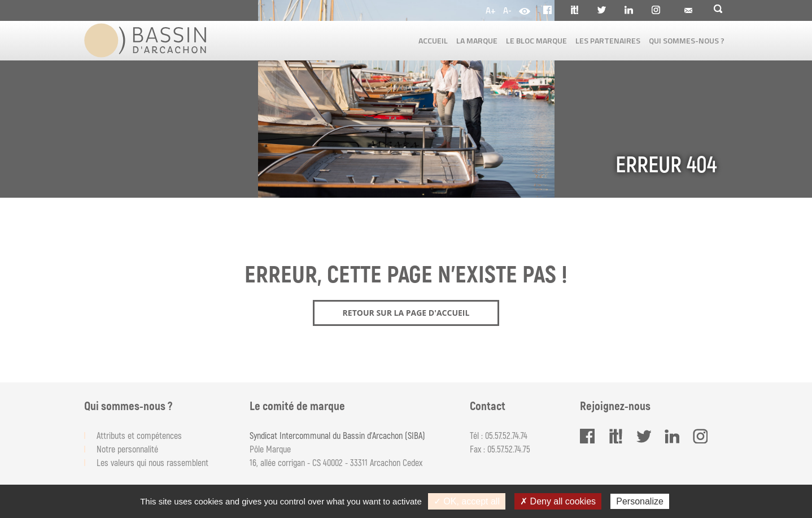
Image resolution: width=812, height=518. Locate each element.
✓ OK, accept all (467, 501)
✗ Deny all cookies (558, 501)
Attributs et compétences (139, 435)
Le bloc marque (536, 40)
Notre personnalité (127, 449)
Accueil (433, 40)
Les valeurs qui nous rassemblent (152, 462)
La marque (477, 40)
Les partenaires (608, 40)
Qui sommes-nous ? (687, 40)
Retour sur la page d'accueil (406, 313)
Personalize (640, 501)
